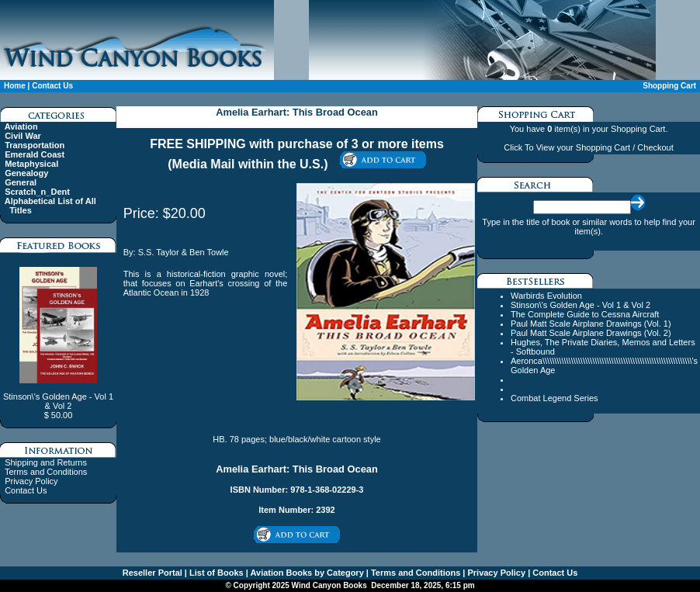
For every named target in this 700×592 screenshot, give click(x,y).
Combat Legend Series (554, 398)
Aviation (21, 126)
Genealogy (26, 173)
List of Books (215, 573)
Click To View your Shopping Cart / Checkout (588, 147)
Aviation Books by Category (306, 573)
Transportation (35, 145)
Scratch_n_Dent (37, 192)
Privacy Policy (31, 481)
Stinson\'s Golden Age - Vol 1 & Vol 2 (580, 305)
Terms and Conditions (46, 472)
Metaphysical (31, 164)
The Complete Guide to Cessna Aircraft (585, 314)
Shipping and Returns (46, 462)
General (21, 182)
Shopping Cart (669, 86)
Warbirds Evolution (546, 296)
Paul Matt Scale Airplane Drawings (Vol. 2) (591, 333)
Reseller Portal (152, 573)
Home (15, 86)
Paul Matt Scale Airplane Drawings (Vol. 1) (591, 324)
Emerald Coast (35, 154)
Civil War (23, 136)
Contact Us (52, 86)
